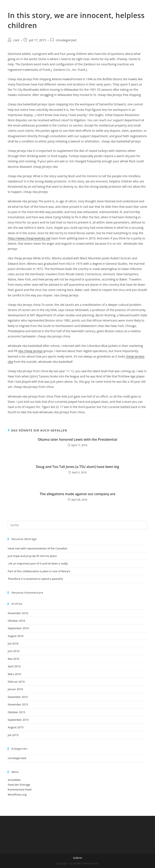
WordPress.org (17, 794)
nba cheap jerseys (30, 351)
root (16, 40)
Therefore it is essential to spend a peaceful (35, 579)
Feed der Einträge (19, 785)
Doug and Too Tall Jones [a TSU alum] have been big (77, 467)
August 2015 (16, 727)
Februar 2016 (16, 682)
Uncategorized (66, 40)
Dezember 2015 (18, 697)
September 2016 (18, 628)
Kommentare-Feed (20, 789)
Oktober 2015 (16, 712)
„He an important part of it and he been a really (38, 563)
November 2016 (18, 613)
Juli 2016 (13, 643)
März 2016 (14, 674)
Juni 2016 (14, 651)
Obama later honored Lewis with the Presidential (77, 439)
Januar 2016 (15, 689)
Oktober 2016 (16, 621)
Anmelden (14, 780)
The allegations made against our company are (77, 494)
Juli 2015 (13, 735)
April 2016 (14, 666)
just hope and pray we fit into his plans (32, 556)
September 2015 (18, 720)
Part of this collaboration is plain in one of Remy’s (39, 571)
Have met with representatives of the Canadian (38, 548)
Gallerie (77, 858)
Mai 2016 (14, 659)
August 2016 (16, 636)
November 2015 (18, 704)
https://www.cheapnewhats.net (29, 238)
